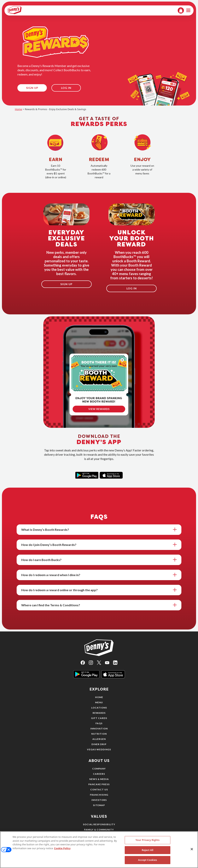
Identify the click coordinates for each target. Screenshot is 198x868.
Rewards (99, 713)
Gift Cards (99, 718)
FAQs (99, 723)
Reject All (148, 852)
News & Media (99, 779)
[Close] (192, 851)
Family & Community (99, 830)
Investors (99, 800)
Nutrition (99, 734)
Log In (66, 88)
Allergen (99, 739)
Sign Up (32, 88)
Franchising (99, 795)
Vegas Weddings (99, 749)
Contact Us (99, 790)
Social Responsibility (99, 824)
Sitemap (99, 805)
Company (99, 769)
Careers (99, 774)
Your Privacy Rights (148, 842)
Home (18, 109)
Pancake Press (99, 784)
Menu (99, 702)
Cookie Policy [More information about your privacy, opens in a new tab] (62, 850)
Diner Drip (99, 744)
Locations (99, 708)
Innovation (99, 729)
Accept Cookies (148, 862)
